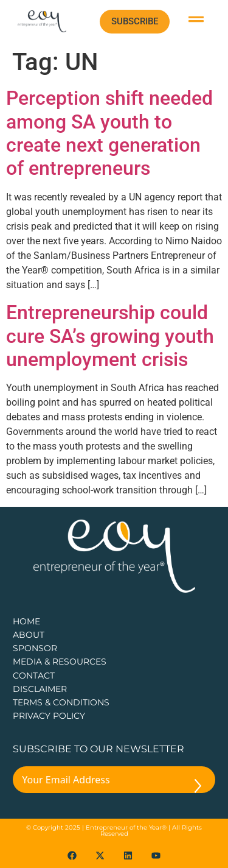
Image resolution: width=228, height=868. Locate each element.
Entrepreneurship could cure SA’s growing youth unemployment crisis (110, 336)
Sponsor (35, 648)
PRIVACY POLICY (49, 716)
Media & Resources (60, 662)
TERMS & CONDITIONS (61, 702)
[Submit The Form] (198, 788)
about (29, 635)
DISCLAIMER (40, 689)
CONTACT (34, 676)
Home (26, 621)
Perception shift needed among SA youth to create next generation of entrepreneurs (109, 133)
